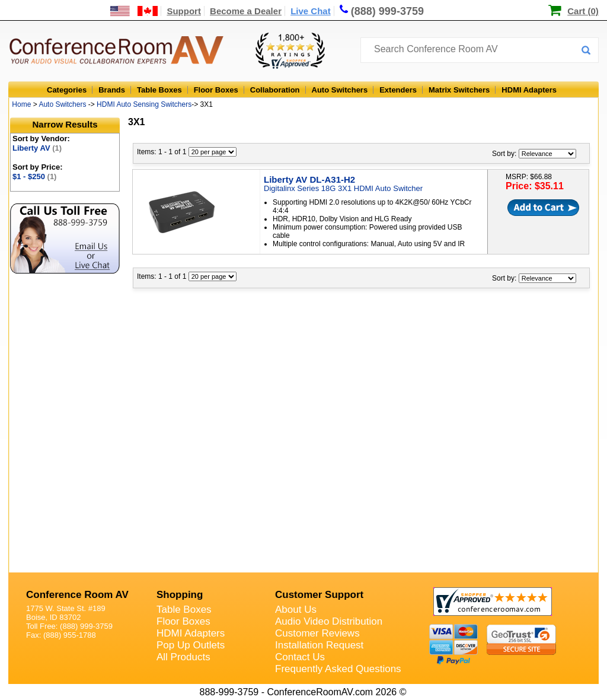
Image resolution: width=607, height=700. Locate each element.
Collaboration (275, 90)
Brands (112, 90)
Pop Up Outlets (191, 645)
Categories (67, 90)
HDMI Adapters (529, 90)
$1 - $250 (34, 176)
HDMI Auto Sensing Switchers (144, 104)
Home (21, 104)
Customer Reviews (317, 633)
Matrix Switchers (459, 90)
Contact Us (300, 657)
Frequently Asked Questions (338, 669)
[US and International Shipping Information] (134, 11)
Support (184, 11)
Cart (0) (583, 11)
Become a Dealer (246, 11)
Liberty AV (37, 148)
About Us (296, 610)
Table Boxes (159, 90)
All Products (183, 657)
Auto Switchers (340, 90)
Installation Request (319, 645)
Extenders (398, 90)
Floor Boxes (216, 90)
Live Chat (311, 11)
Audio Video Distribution (329, 621)
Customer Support (319, 595)
